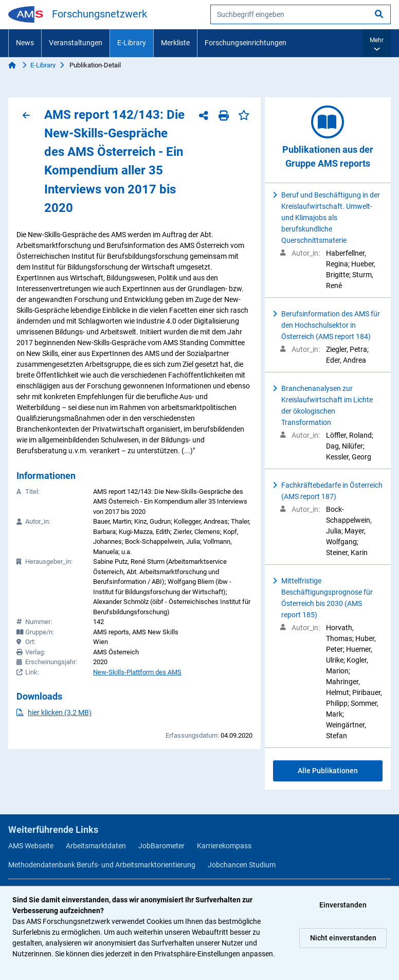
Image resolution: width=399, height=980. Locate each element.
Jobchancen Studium (242, 865)
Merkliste (175, 43)
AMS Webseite (31, 846)
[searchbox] (301, 14)
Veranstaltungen (76, 43)
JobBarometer (161, 846)
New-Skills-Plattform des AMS (137, 672)
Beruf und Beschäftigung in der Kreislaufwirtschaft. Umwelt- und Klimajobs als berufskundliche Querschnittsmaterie (331, 218)
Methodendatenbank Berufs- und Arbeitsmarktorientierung (102, 865)
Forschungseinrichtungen (246, 43)
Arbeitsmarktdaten (96, 846)
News (25, 43)
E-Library (132, 43)
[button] (377, 43)
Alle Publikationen (328, 771)
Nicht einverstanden (343, 938)
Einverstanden (343, 905)
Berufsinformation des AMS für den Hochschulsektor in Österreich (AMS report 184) (331, 325)
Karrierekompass (224, 846)
